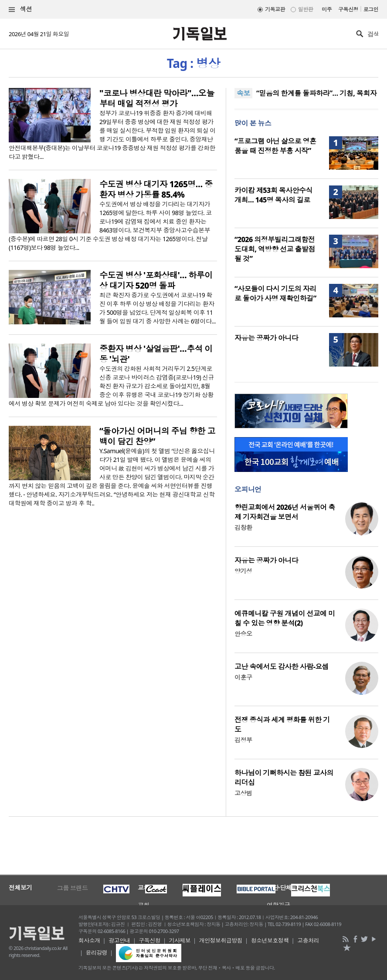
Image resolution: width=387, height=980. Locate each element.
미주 (327, 9)
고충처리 (308, 940)
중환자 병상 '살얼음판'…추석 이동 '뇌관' (156, 354)
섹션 (20, 9)
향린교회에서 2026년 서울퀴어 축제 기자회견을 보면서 (285, 512)
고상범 (243, 793)
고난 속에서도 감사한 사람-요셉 (282, 667)
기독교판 (275, 9)
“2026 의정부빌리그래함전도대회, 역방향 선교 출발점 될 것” (275, 249)
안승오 (243, 634)
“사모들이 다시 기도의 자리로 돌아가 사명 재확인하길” (275, 293)
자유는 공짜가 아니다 (266, 338)
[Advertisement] (193, 845)
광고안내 (119, 940)
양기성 (243, 571)
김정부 (243, 740)
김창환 (243, 527)
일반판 (306, 9)
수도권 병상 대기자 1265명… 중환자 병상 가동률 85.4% (156, 189)
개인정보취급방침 (221, 940)
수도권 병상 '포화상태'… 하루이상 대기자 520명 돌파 (156, 280)
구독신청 (348, 9)
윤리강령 (96, 953)
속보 (243, 93)
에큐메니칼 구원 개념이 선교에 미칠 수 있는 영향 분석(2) (285, 618)
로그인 (371, 9)
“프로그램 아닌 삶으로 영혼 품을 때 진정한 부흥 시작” (275, 146)
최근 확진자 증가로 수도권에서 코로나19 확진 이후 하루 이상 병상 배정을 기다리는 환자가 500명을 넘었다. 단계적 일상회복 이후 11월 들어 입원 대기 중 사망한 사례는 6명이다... (158, 308)
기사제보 (180, 940)
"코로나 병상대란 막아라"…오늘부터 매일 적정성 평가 (157, 98)
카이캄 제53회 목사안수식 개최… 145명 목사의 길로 (273, 195)
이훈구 (243, 677)
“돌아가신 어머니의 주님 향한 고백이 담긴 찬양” (157, 436)
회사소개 (89, 940)
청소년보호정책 (270, 940)
